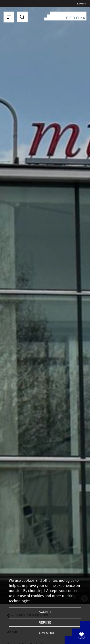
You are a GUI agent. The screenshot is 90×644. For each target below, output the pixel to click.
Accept (45, 612)
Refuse (45, 622)
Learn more (45, 633)
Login (81, 4)
